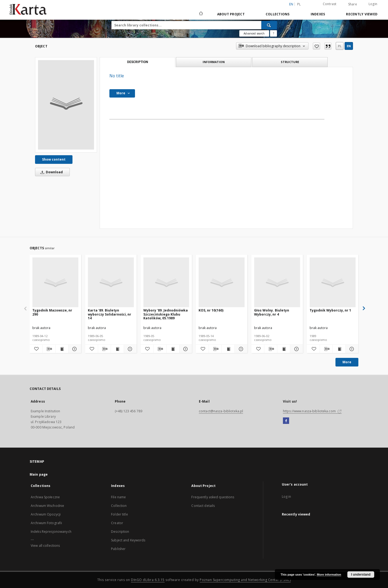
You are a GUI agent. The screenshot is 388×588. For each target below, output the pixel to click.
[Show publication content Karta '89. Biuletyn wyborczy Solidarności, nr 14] (117, 349)
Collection (119, 506)
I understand (361, 575)
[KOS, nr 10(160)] (222, 283)
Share (353, 4)
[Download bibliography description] (49, 349)
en (349, 46)
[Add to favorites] (316, 46)
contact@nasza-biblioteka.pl (221, 411)
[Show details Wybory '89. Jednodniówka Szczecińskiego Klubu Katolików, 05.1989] (185, 349)
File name (118, 497)
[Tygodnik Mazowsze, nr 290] (55, 283)
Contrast (330, 4)
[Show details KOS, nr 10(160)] (240, 349)
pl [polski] (299, 4)
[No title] (66, 105)
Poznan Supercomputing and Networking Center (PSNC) (245, 580)
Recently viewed (362, 14)
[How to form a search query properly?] (273, 33)
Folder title (119, 514)
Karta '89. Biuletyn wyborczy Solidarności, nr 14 (110, 314)
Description (120, 532)
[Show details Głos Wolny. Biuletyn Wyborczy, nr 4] (296, 349)
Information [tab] (214, 62)
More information (329, 575)
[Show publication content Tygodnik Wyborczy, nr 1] (339, 349)
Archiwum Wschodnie (47, 506)
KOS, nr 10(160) (211, 310)
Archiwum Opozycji (46, 514)
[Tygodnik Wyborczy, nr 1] (333, 283)
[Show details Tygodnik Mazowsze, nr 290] (74, 349)
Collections (278, 14)
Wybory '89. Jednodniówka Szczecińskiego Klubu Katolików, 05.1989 (166, 314)
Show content (54, 159)
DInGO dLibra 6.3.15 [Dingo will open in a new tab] (148, 580)
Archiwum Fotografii (46, 523)
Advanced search (254, 33)
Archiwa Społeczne (45, 497)
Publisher (118, 549)
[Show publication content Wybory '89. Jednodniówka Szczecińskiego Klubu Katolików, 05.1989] (173, 349)
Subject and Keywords (128, 540)
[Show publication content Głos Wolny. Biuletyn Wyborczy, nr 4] (284, 349)
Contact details (203, 506)
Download (51, 172)
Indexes (318, 14)
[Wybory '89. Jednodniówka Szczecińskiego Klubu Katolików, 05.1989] (166, 283)
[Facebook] (286, 421)
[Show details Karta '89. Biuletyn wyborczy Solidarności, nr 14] (129, 349)
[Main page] (201, 14)
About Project (231, 14)
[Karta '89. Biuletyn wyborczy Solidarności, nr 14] (111, 283)
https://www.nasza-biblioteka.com (312, 411)
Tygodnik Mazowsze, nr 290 (52, 312)
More (347, 362)
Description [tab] (138, 62)
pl (340, 46)
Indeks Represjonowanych (51, 532)
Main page (39, 474)
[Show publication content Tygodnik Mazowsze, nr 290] (62, 349)
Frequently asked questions (213, 497)
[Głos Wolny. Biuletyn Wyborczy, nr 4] (277, 283)
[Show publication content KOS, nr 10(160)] (228, 349)
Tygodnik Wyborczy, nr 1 (330, 310)
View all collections (45, 546)
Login (373, 4)
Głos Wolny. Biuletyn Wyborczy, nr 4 (272, 312)
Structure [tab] (290, 62)
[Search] (269, 25)
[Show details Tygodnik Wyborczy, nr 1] (351, 349)
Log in (287, 497)
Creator (117, 523)
